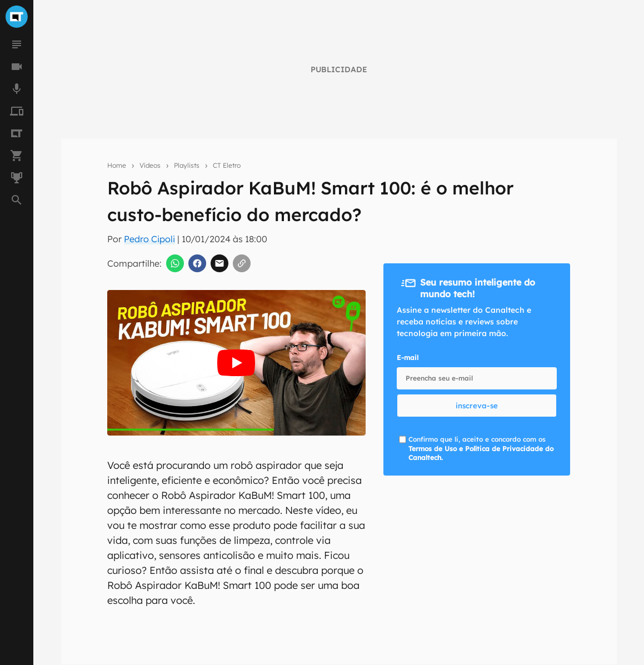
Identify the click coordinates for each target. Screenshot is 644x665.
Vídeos (150, 165)
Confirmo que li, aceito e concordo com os (481, 449)
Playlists (187, 165)
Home (117, 165)
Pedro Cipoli (149, 239)
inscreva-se (477, 406)
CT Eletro (227, 165)
